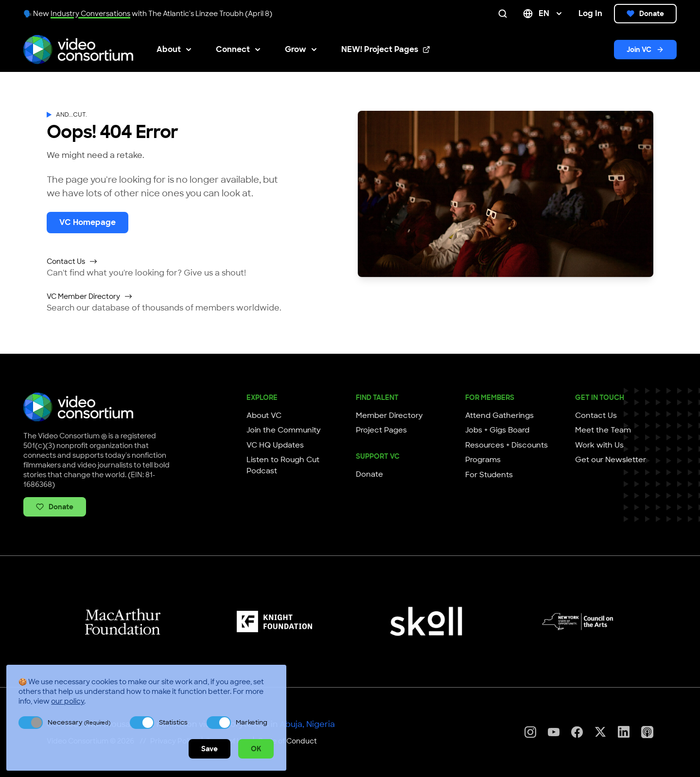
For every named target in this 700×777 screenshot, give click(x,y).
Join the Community (284, 430)
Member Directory (389, 415)
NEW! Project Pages (386, 50)
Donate (645, 14)
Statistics (173, 722)
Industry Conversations (90, 14)
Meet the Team (603, 430)
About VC (264, 415)
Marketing (252, 722)
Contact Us (72, 261)
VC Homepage (87, 222)
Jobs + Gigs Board (497, 430)
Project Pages (381, 430)
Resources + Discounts (507, 445)
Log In (590, 13)
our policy (68, 701)
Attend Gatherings (499, 415)
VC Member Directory (90, 296)
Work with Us (599, 445)
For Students (489, 475)
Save (210, 749)
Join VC (645, 50)
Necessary (79, 722)
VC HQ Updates (275, 445)
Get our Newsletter (611, 460)
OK (256, 749)
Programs (483, 460)
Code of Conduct (287, 741)
